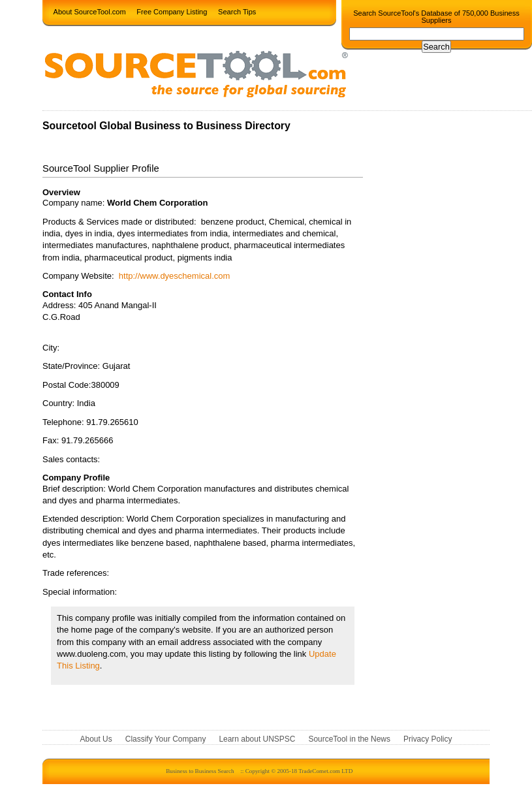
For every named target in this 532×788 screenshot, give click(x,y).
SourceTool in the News (349, 739)
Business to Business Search (200, 771)
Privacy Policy (428, 739)
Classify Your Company (166, 739)
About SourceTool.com (90, 11)
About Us (96, 739)
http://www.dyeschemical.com (175, 276)
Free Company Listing (172, 11)
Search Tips (237, 11)
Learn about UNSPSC (257, 739)
